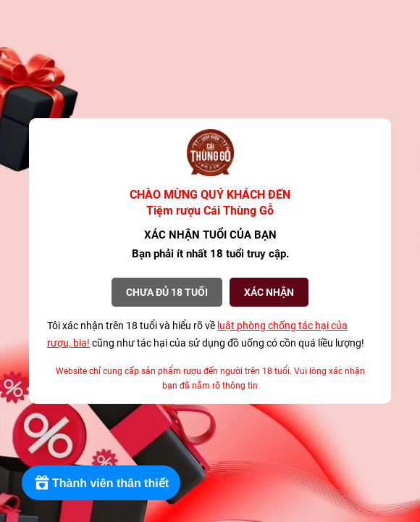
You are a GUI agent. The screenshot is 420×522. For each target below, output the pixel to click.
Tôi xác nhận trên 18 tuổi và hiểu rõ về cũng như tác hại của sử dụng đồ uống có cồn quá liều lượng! (206, 334)
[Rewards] (101, 483)
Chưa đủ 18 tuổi (167, 292)
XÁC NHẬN (269, 292)
